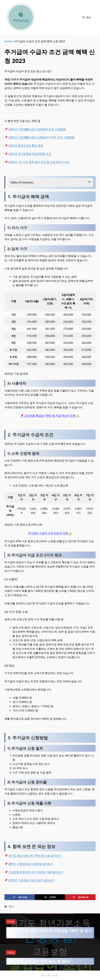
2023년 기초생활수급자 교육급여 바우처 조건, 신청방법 (41, 137)
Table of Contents (22, 182)
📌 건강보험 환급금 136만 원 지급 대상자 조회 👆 (50, 415)
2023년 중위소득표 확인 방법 (26, 145)
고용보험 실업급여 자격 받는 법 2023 (39, 961)
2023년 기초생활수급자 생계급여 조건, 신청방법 (37, 129)
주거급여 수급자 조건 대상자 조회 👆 (50, 533)
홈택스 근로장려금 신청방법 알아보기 (31, 864)
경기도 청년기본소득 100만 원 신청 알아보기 (35, 856)
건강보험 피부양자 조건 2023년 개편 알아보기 (36, 872)
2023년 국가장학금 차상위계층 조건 (30, 154)
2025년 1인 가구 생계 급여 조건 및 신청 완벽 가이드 (39, 162)
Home (8, 41)
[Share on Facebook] (20, 897)
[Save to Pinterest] (80, 897)
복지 (11, 906)
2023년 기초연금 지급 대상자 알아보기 (31, 880)
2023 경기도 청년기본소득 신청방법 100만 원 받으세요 (50, 933)
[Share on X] (50, 897)
